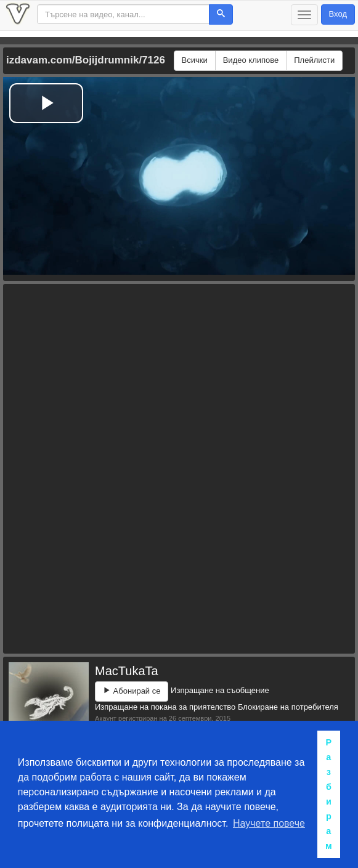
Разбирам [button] (329, 794)
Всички (195, 60)
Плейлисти (314, 60)
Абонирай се (132, 691)
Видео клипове (251, 60)
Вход (338, 14)
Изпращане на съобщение (220, 690)
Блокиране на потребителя (288, 707)
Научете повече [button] (269, 823)
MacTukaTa (127, 671)
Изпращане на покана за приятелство (165, 707)
